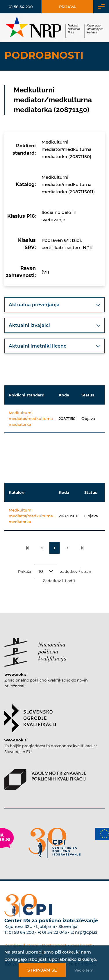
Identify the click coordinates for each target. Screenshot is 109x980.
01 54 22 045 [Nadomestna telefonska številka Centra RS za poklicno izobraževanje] (54, 932)
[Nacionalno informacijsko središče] (54, 28)
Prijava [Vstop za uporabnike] (67, 7)
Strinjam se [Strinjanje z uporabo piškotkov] (42, 970)
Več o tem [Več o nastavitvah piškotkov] (84, 970)
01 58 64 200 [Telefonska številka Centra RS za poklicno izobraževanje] (21, 932)
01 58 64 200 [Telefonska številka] (21, 7)
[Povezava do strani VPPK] (45, 777)
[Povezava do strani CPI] (55, 843)
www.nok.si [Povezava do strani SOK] (16, 740)
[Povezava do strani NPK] (35, 650)
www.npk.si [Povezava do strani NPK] (16, 674)
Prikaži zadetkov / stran (55, 571)
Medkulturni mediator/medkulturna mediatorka (31, 419)
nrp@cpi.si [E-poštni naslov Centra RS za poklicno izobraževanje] (86, 932)
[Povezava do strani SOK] (30, 715)
